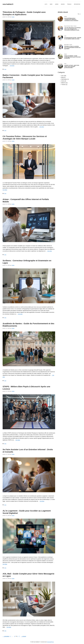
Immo (51, 4)
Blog (62, 77)
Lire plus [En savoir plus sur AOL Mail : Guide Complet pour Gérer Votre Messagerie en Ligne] (9, 627)
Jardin (57, 4)
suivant (23, 636)
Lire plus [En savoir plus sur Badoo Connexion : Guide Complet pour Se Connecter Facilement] (42, 127)
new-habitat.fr (8, 4)
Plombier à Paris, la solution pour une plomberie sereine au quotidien (72, 48)
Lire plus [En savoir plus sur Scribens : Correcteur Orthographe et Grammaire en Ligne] (20, 314)
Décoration (77, 4)
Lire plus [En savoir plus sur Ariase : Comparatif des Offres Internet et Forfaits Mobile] (50, 251)
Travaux (69, 4)
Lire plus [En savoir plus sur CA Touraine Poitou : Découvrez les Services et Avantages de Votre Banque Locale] (5, 190)
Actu (46, 4)
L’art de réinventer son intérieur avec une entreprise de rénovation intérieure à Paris (73, 29)
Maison (63, 4)
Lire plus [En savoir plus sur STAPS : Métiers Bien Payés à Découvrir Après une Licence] (18, 440)
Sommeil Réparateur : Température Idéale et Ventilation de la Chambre (71, 19)
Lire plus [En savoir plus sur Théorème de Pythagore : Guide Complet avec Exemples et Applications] (12, 66)
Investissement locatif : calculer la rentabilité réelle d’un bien (73, 38)
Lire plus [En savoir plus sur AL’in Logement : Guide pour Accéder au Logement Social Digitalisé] (5, 564)
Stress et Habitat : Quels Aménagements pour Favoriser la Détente (72, 57)
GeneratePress (50, 642)
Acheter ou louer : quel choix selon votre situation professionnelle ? (72, 66)
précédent (6, 636)
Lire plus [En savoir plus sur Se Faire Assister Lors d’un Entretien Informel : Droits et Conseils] (42, 501)
